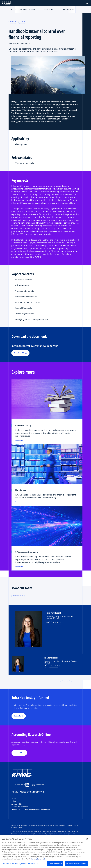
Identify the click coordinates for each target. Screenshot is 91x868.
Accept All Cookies (55, 864)
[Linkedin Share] (27, 785)
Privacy (15, 801)
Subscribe (38, 785)
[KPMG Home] (6, 3)
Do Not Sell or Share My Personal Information (31, 810)
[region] (45, 852)
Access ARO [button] (18, 753)
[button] (88, 3)
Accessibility (17, 804)
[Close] (87, 839)
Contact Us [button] (17, 596)
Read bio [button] (56, 623)
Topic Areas (49, 9)
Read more (20, 440)
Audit (13, 22)
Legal (14, 798)
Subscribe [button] (18, 716)
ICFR (22, 22)
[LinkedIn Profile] (45, 666)
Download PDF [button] (20, 353)
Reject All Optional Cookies (76, 864)
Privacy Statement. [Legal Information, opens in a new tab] (38, 859)
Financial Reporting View (25, 9)
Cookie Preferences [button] (20, 807)
